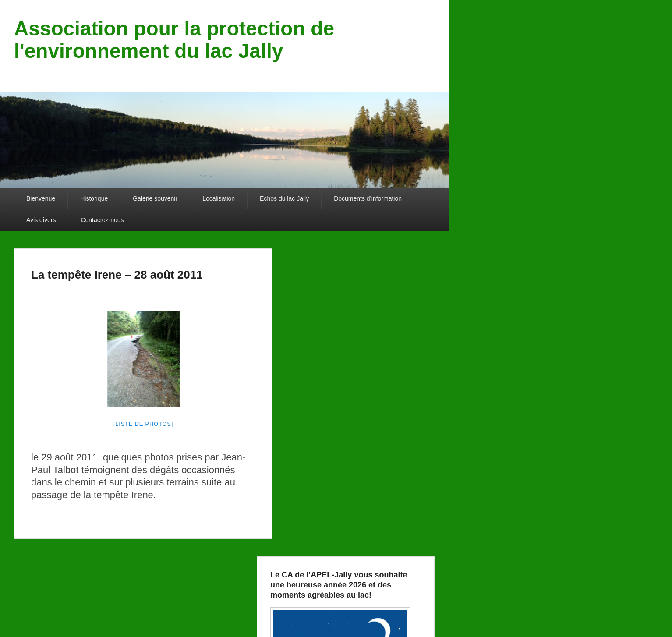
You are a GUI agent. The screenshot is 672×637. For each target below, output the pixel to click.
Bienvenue (41, 198)
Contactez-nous (102, 220)
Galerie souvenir (155, 198)
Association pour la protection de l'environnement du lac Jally (174, 40)
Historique (94, 198)
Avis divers (41, 220)
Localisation (219, 198)
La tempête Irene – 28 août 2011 (117, 275)
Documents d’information (368, 198)
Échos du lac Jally (284, 198)
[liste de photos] (143, 424)
